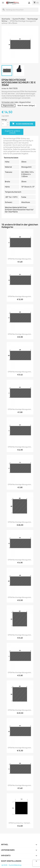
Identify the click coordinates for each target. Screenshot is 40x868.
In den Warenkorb (23, 124)
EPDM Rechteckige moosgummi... (20, 259)
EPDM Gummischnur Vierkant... (20, 823)
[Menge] (4, 124)
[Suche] (20, 10)
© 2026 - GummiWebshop (12, 865)
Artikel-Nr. (5, 88)
